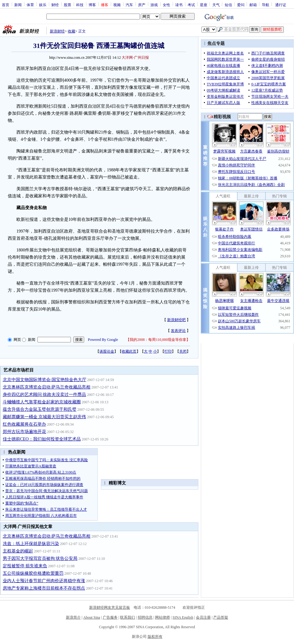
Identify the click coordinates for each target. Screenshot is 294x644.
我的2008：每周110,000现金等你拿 (158, 340)
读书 (179, 5)
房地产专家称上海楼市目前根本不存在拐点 (44, 588)
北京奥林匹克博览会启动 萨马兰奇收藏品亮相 (47, 387)
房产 (142, 5)
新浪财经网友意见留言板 (110, 608)
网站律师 (162, 617)
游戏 (154, 5)
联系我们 (128, 617)
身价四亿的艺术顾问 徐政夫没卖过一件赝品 (45, 395)
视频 (117, 5)
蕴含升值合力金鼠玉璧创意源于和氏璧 (40, 409)
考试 (191, 5)
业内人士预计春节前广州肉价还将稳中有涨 (44, 581)
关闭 (183, 351)
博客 (92, 5)
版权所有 (155, 637)
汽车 (129, 5)
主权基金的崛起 (18, 551)
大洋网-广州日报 (135, 58)
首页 (6, 5)
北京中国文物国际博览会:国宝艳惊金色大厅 (45, 380)
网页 (17, 340)
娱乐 (43, 5)
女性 (166, 5)
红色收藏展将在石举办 (24, 424)
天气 (216, 5)
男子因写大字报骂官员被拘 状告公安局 (40, 558)
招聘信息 (145, 617)
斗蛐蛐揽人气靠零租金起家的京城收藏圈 (42, 402)
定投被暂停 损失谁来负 (25, 566)
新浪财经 (57, 31)
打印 (168, 351)
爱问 (241, 5)
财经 (55, 5)
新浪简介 (73, 617)
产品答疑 (221, 617)
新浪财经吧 (176, 320)
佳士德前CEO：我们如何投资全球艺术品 (42, 439)
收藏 (71, 31)
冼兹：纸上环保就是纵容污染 (31, 544)
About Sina (92, 617)
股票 (67, 5)
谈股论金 (107, 351)
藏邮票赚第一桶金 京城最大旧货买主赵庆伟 (45, 417)
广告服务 (110, 617)
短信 (228, 5)
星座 (204, 5)
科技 (80, 5)
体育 (30, 5)
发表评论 (178, 331)
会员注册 (203, 617)
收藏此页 (129, 351)
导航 (266, 5)
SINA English (183, 617)
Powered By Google (103, 340)
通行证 (281, 5)
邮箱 (253, 5)
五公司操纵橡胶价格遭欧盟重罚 (33, 573)
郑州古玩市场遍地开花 (24, 432)
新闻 (18, 5)
